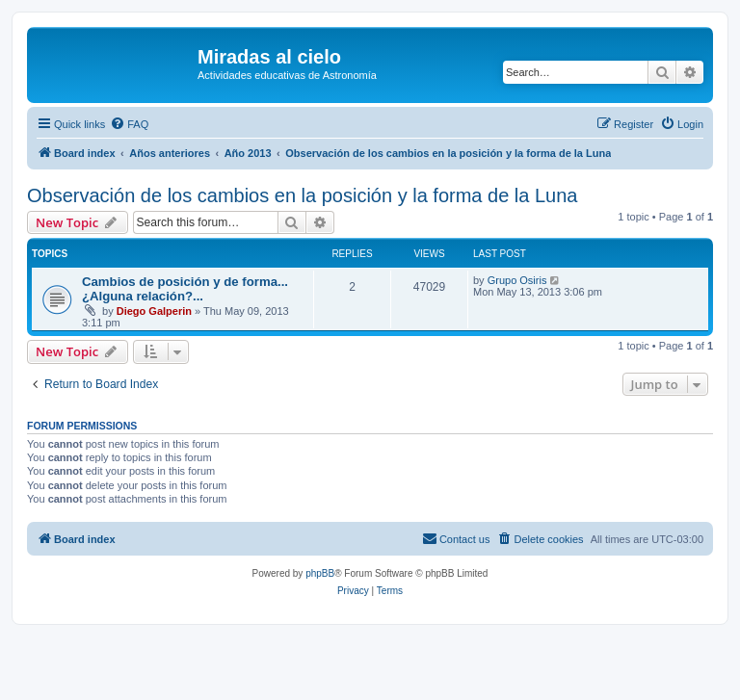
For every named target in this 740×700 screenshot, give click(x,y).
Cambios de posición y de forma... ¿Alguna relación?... (185, 289)
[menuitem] (129, 124)
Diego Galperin (154, 311)
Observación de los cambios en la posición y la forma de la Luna (302, 195)
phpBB (320, 573)
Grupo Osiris (517, 280)
